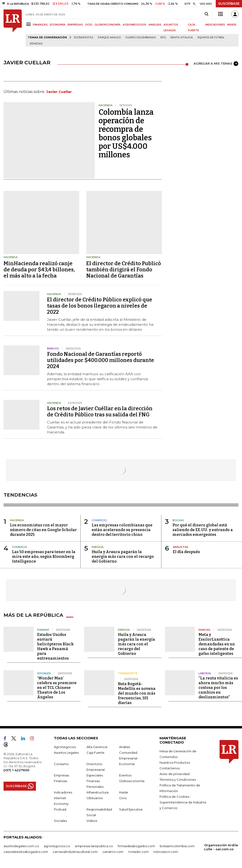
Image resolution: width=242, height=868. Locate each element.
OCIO (89, 25)
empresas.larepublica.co (94, 846)
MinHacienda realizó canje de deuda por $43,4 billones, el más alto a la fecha (39, 270)
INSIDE (232, 25)
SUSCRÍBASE (229, 4)
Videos (92, 821)
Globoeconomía (132, 781)
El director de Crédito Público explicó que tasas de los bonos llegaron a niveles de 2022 (100, 306)
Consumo (61, 764)
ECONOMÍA (58, 25)
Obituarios (95, 798)
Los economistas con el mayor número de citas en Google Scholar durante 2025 (43, 530)
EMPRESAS (75, 25)
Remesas (36, 44)
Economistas (84, 37)
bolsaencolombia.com (177, 846)
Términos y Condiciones (178, 780)
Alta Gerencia (97, 747)
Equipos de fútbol (211, 37)
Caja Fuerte (95, 753)
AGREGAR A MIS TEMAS (216, 64)
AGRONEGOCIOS (134, 25)
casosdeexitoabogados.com (26, 852)
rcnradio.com (138, 852)
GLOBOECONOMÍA (108, 25)
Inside (124, 792)
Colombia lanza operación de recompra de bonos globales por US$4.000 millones (126, 133)
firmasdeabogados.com (136, 846)
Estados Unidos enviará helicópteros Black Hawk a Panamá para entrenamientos (55, 646)
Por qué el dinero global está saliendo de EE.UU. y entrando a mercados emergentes (203, 530)
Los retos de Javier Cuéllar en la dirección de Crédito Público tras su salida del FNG (100, 412)
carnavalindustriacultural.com (75, 852)
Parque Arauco (109, 37)
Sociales (60, 821)
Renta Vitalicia (182, 37)
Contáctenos (170, 768)
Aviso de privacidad (175, 774)
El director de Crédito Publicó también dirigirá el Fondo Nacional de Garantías (124, 270)
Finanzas (60, 781)
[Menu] (29, 24)
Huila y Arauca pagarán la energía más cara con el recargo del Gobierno (123, 557)
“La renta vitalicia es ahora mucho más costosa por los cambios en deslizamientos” (218, 688)
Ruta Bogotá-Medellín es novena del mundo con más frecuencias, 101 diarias (137, 693)
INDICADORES (215, 25)
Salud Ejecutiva (131, 809)
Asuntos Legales (66, 753)
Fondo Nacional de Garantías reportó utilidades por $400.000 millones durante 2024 (101, 360)
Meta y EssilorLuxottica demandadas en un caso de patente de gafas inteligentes (217, 644)
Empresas (61, 775)
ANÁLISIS (155, 25)
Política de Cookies (174, 797)
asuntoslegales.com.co (21, 846)
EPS (163, 37)
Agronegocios (65, 747)
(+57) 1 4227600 (16, 770)
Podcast (60, 809)
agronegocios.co (57, 846)
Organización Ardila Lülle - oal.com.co (221, 847)
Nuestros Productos (175, 762)
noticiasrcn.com (166, 852)
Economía (127, 764)
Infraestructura (97, 792)
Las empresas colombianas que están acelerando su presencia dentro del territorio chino (122, 530)
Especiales (95, 775)
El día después (186, 552)
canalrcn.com (113, 852)
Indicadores (63, 792)
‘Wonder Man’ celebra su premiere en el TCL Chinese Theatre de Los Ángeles (57, 688)
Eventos (125, 775)
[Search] (206, 14)
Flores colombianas (141, 37)
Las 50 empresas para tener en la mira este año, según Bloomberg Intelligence (44, 557)
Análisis (125, 747)
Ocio (123, 798)
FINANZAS (40, 25)
